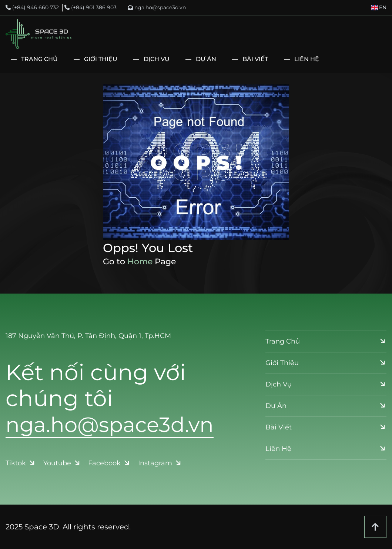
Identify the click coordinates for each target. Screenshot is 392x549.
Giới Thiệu (101, 59)
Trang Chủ (39, 59)
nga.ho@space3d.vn (157, 7)
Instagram (160, 463)
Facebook (110, 463)
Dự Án (206, 59)
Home (140, 262)
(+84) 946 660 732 (32, 7)
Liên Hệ (307, 59)
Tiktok (21, 463)
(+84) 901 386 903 (91, 7)
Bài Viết (255, 59)
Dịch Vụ (157, 59)
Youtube (62, 463)
